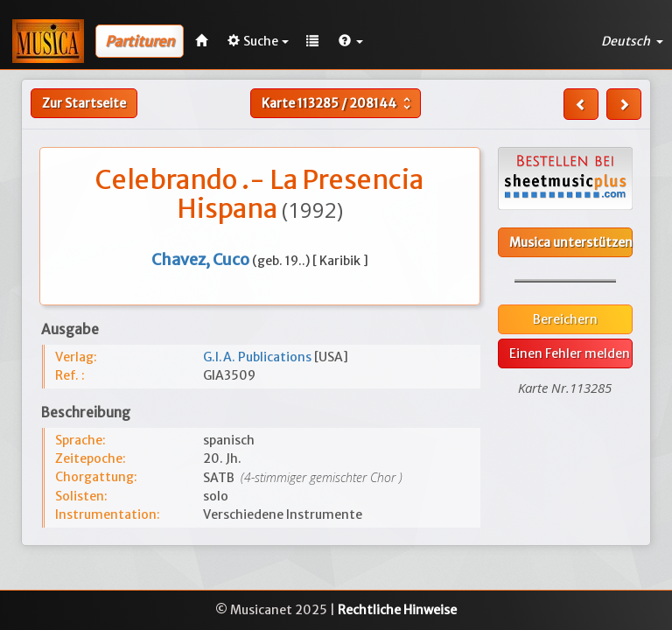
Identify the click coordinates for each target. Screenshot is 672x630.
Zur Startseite (84, 103)
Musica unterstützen (571, 242)
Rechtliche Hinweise (397, 610)
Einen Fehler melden (570, 353)
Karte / (338, 103)
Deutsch (632, 41)
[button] (351, 41)
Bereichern (565, 319)
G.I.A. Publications (259, 357)
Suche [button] (258, 41)
